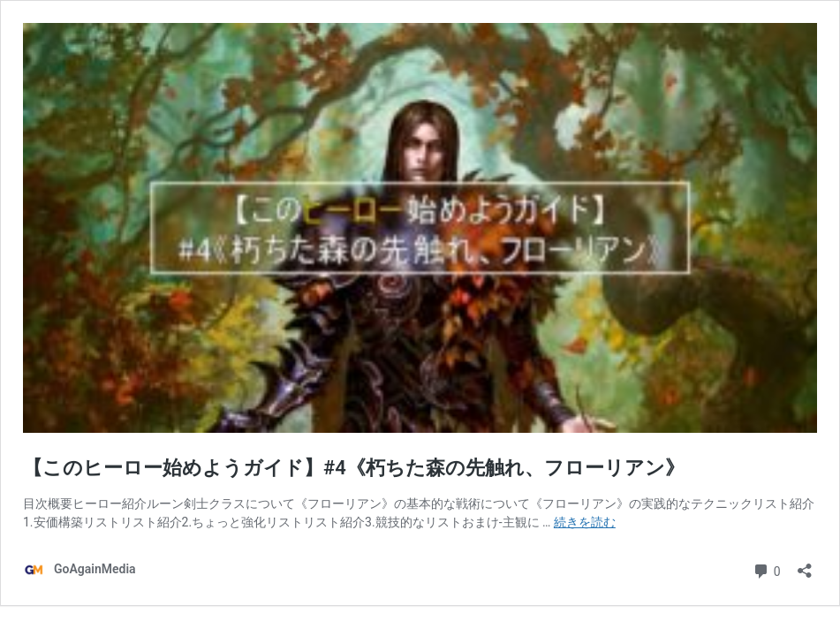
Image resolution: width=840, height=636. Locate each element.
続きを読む (585, 522)
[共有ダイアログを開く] (805, 565)
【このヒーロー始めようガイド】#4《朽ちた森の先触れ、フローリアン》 (354, 468)
